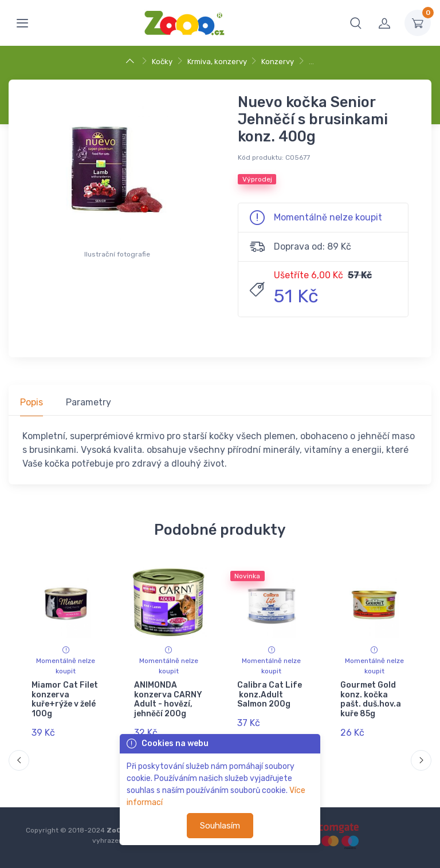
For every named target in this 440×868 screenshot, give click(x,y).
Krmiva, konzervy (217, 62)
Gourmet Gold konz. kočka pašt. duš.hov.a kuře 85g (370, 699)
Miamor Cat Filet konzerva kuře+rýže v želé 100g (65, 699)
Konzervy (278, 62)
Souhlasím (220, 826)
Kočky (162, 62)
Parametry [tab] (89, 402)
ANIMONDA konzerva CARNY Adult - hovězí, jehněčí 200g (168, 699)
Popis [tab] (32, 402)
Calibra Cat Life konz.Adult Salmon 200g (270, 695)
